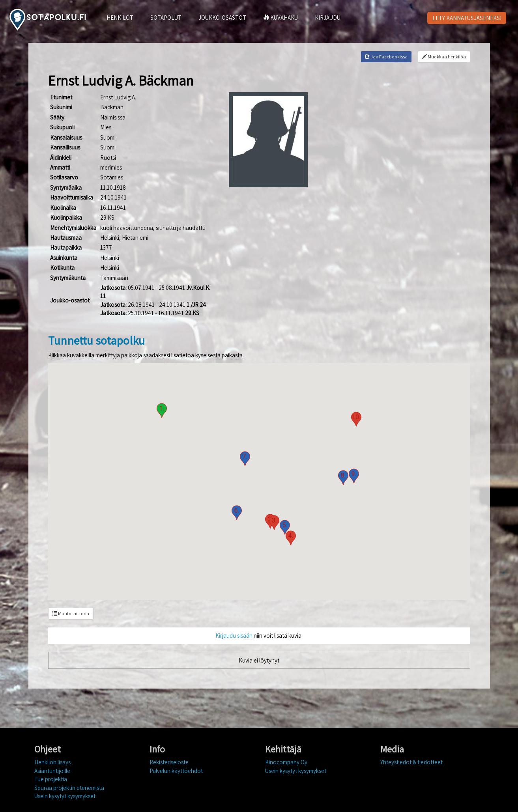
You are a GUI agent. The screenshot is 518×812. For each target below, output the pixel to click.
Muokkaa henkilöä (444, 57)
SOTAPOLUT (166, 18)
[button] (162, 411)
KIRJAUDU (328, 18)
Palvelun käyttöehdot (176, 771)
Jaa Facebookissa (386, 57)
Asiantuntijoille (52, 771)
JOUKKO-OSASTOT (222, 18)
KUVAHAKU (281, 18)
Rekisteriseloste (169, 762)
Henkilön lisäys (52, 762)
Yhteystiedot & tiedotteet (411, 762)
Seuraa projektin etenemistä (69, 788)
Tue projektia (51, 779)
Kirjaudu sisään (234, 636)
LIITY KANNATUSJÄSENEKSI (467, 18)
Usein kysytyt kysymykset (65, 796)
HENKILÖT (120, 18)
